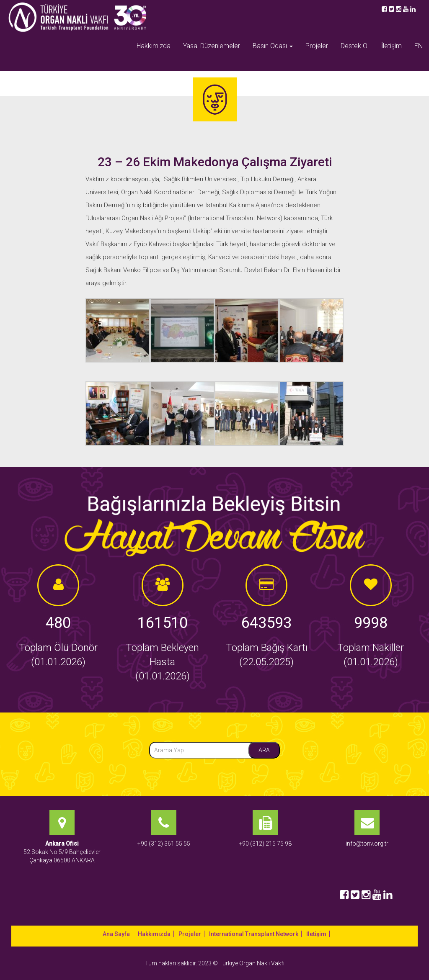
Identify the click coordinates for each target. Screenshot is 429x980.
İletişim (392, 46)
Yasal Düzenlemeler (212, 46)
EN (419, 46)
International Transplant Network (254, 934)
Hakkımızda (154, 46)
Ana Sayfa (116, 934)
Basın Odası (273, 46)
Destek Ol (355, 46)
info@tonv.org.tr (367, 844)
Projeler (317, 46)
